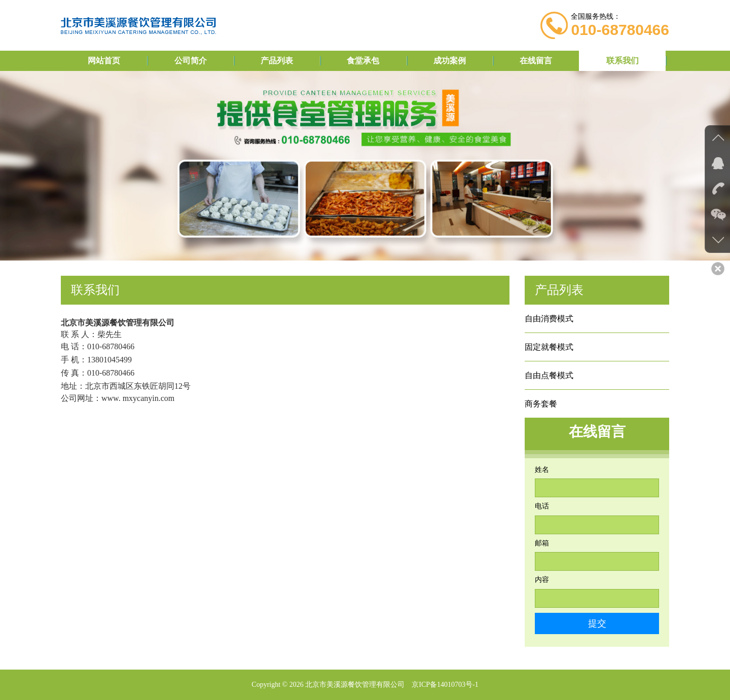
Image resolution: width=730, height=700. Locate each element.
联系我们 (623, 61)
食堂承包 (363, 61)
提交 (597, 623)
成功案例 (450, 61)
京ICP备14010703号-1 (445, 685)
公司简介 (191, 61)
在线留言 (536, 61)
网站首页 (104, 61)
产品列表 (277, 61)
